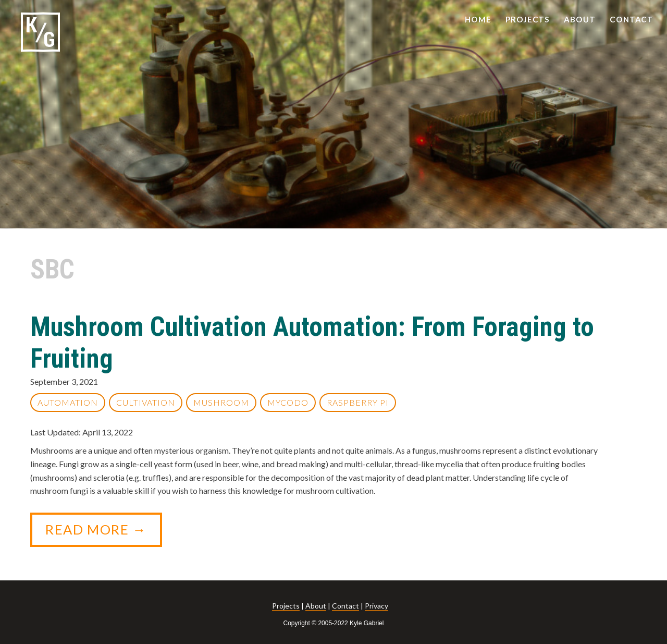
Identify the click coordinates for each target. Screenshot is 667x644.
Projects (286, 606)
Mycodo (288, 402)
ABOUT (580, 19)
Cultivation (146, 402)
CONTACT (632, 19)
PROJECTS (528, 19)
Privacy (376, 606)
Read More (104, 534)
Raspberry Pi (358, 402)
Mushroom (221, 402)
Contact (345, 606)
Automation (68, 402)
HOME (478, 19)
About (316, 606)
